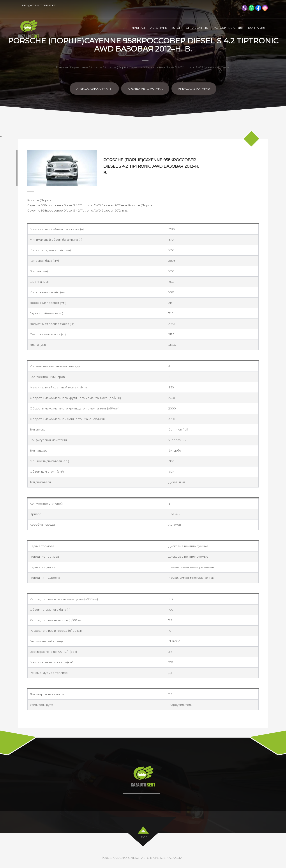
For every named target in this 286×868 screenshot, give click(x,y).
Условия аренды (228, 28)
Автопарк (159, 28)
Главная (138, 28)
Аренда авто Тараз (194, 89)
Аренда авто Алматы (94, 89)
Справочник (197, 28)
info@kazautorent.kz (39, 5)
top (144, 836)
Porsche (96, 67)
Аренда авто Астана (145, 89)
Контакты (257, 28)
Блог (177, 28)
